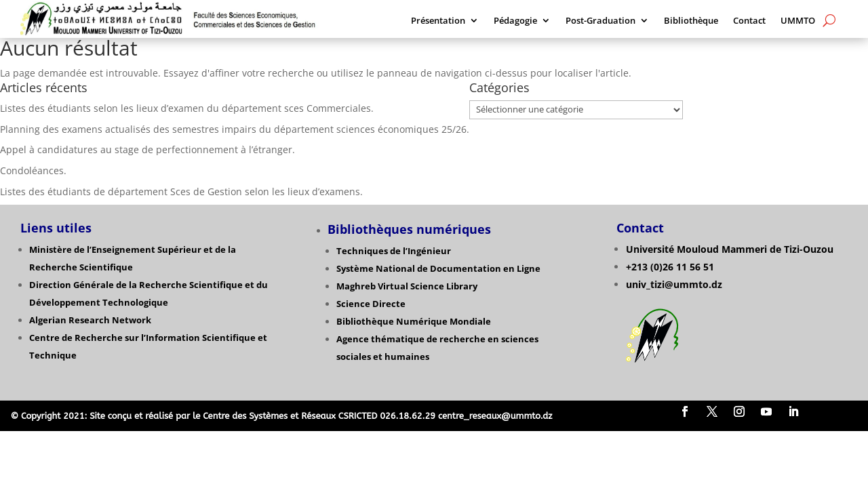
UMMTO (798, 21)
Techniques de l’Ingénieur (394, 251)
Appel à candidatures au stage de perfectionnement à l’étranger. (149, 149)
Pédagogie (515, 21)
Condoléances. (33, 170)
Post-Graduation (600, 21)
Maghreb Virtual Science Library (407, 286)
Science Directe (371, 304)
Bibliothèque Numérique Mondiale (414, 321)
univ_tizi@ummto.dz (674, 284)
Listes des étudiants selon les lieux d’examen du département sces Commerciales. (187, 108)
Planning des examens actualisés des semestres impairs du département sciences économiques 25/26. (235, 129)
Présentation (438, 21)
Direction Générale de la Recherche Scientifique (136, 285)
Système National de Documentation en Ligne (438, 268)
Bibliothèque (691, 21)
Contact (749, 21)
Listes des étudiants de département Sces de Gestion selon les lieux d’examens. (181, 191)
